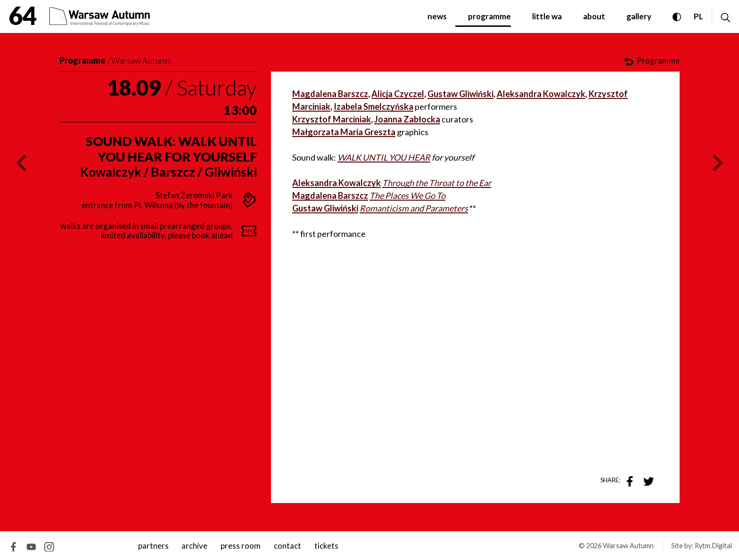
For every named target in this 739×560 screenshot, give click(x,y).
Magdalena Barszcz (330, 94)
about (594, 16)
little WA (547, 16)
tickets (326, 546)
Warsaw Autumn (141, 60)
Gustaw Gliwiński (460, 94)
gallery (639, 16)
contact (287, 546)
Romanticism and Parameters (414, 208)
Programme (82, 60)
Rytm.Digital (713, 546)
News (437, 16)
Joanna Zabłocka (407, 119)
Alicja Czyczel (398, 94)
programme (489, 16)
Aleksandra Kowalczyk (541, 94)
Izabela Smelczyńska (374, 106)
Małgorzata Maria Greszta (344, 132)
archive (194, 546)
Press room (241, 546)
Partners (153, 546)
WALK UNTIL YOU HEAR (384, 157)
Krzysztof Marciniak (332, 119)
